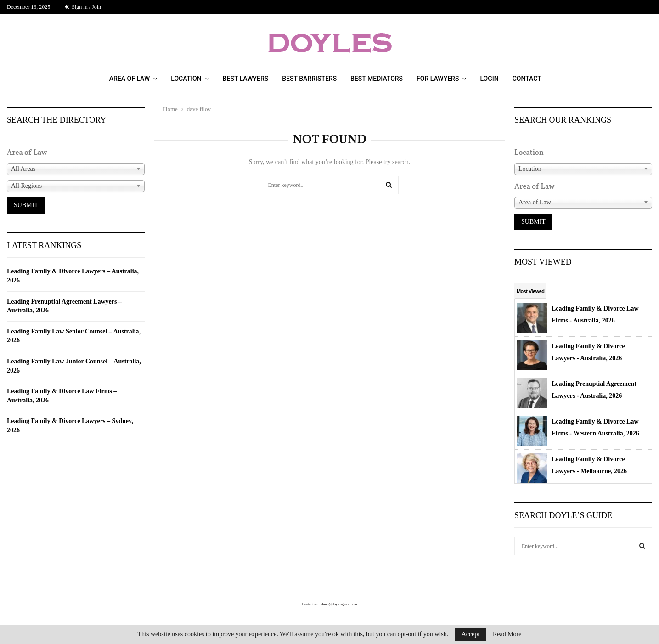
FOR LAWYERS (438, 79)
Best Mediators (377, 79)
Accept (471, 634)
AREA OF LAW (130, 79)
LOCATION (186, 79)
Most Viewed (530, 291)
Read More (507, 634)
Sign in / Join (83, 7)
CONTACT (527, 79)
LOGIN (489, 79)
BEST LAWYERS (246, 79)
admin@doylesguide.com (338, 604)
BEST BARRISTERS (309, 79)
